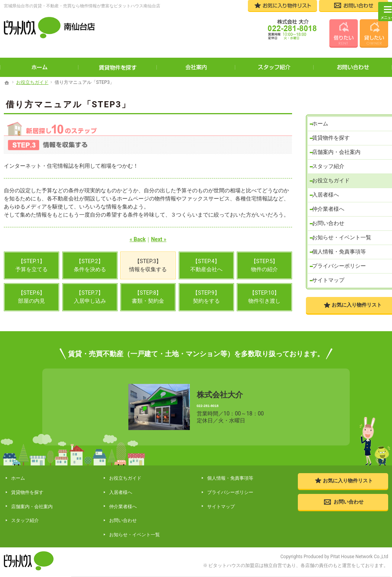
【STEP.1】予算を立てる (32, 265)
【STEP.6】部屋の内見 (32, 297)
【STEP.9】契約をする (206, 297)
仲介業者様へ (331, 200)
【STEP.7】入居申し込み (90, 297)
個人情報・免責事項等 (342, 248)
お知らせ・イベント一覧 (344, 232)
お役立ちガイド (334, 169)
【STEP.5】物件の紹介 (265, 265)
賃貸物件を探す (334, 122)
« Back (138, 239)
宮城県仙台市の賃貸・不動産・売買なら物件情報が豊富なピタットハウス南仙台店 (82, 6)
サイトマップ (331, 279)
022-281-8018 (230, 405)
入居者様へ (328, 185)
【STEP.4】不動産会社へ (206, 265)
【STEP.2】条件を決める (90, 265)
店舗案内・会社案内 (339, 137)
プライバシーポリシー (342, 263)
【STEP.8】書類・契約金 (148, 297)
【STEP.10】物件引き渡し (264, 297)
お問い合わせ (331, 216)
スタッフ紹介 (331, 153)
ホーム (323, 106)
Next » (159, 239)
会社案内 (196, 67)
